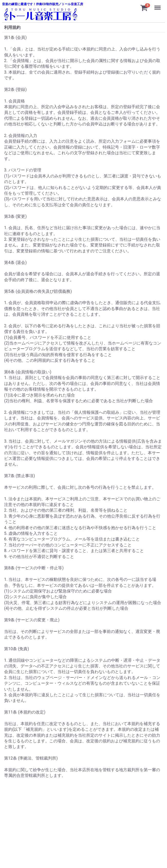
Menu (158, 5)
